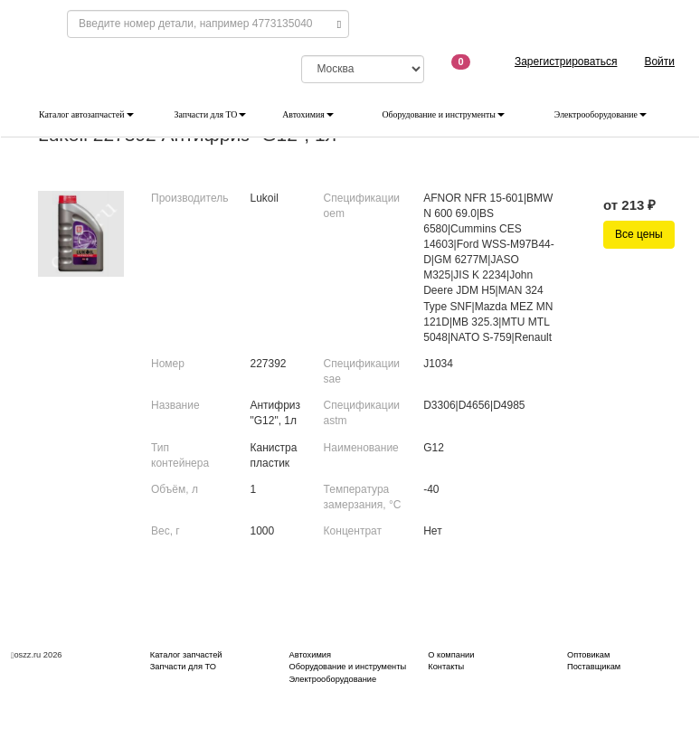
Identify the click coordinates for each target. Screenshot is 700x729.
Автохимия (308, 114)
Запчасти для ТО (211, 114)
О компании (451, 655)
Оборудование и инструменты (443, 114)
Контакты (446, 667)
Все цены (639, 234)
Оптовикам (588, 655)
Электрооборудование (601, 114)
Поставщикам (594, 667)
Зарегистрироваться (566, 62)
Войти (659, 62)
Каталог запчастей (186, 655)
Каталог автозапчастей (86, 114)
